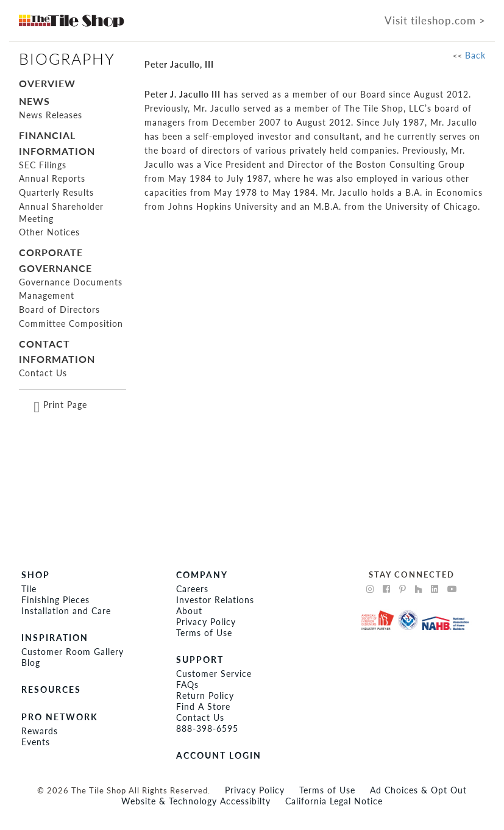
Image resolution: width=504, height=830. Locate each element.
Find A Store (203, 707)
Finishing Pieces (55, 600)
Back (475, 55)
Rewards (40, 731)
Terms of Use (204, 633)
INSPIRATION (55, 638)
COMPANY (202, 575)
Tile (29, 589)
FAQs (187, 685)
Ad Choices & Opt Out (418, 790)
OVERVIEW (47, 83)
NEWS (34, 101)
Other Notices (49, 232)
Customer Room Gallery (73, 652)
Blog (31, 663)
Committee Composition (71, 324)
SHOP (36, 575)
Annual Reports (52, 178)
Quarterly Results (56, 192)
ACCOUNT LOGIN (219, 755)
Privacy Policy (206, 622)
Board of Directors (59, 309)
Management (47, 295)
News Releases (51, 115)
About (189, 611)
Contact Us (43, 373)
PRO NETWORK (60, 717)
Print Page (65, 405)
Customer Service (214, 674)
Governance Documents (71, 282)
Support (200, 660)
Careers (192, 589)
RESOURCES (51, 689)
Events (36, 742)
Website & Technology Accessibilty (196, 801)
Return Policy (205, 696)
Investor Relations (215, 600)
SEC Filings (43, 165)
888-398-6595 (207, 728)
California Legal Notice (334, 801)
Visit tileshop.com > (435, 21)
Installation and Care (66, 611)
